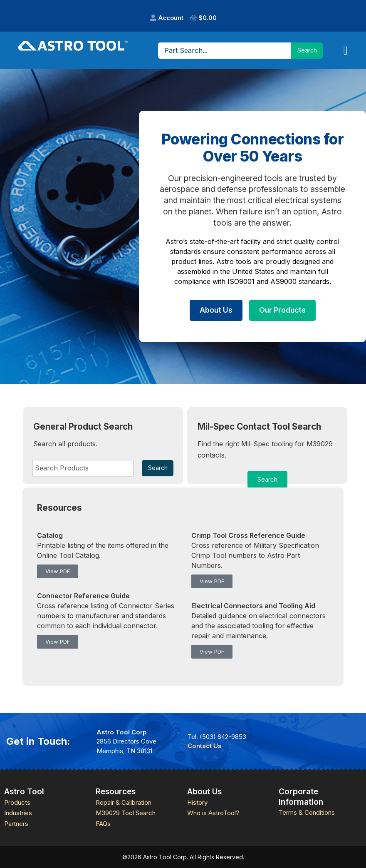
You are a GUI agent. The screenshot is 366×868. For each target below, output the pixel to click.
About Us (216, 310)
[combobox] (83, 468)
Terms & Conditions (307, 812)
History (197, 802)
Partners (16, 824)
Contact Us (205, 746)
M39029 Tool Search (126, 813)
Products (17, 802)
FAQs (103, 824)
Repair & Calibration (124, 802)
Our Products (282, 310)
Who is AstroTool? (213, 813)
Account (171, 18)
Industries (18, 813)
